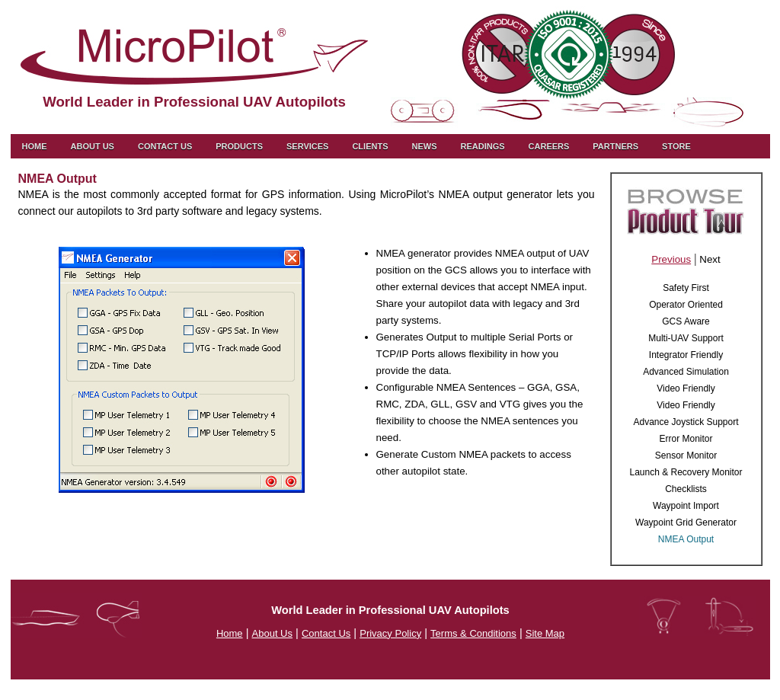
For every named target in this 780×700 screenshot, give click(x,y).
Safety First (686, 288)
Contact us (165, 146)
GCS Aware (686, 321)
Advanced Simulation (686, 372)
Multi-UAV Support (686, 338)
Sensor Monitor (686, 455)
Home (35, 146)
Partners (615, 146)
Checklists (686, 489)
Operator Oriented (686, 305)
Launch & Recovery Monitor (686, 472)
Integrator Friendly (686, 355)
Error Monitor (686, 439)
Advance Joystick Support (686, 422)
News (424, 146)
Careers (549, 146)
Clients (370, 146)
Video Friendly (686, 388)
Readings (482, 146)
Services (307, 146)
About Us (93, 146)
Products (239, 146)
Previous (671, 259)
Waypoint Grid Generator (686, 523)
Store (676, 146)
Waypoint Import (686, 506)
